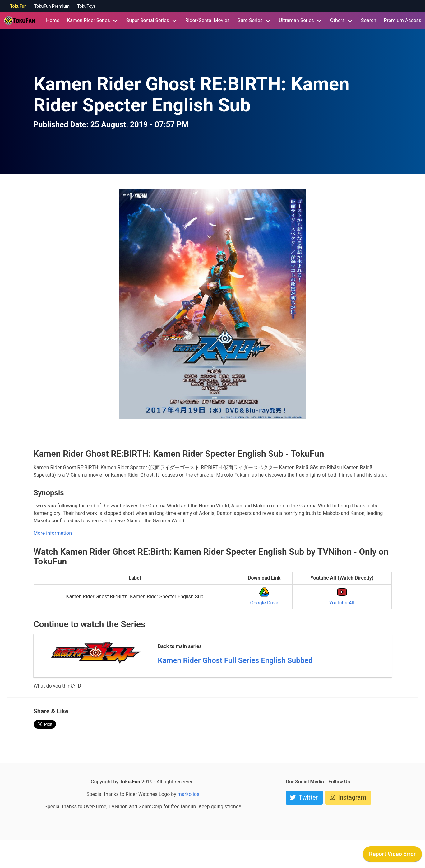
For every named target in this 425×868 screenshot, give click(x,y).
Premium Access (402, 20)
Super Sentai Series (148, 20)
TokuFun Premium (52, 6)
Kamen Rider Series (88, 20)
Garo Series (250, 20)
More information (53, 533)
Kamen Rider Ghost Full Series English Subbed (235, 660)
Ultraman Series (296, 20)
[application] (392, 856)
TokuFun (18, 6)
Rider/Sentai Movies (208, 20)
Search (369, 20)
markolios (189, 794)
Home (53, 20)
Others (337, 20)
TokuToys (86, 6)
